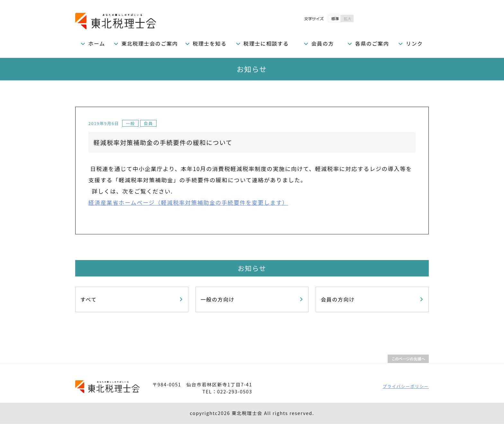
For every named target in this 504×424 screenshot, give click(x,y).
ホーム (97, 43)
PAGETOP (408, 359)
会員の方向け (338, 299)
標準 (334, 18)
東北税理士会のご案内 (149, 43)
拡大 (347, 18)
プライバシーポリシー (406, 386)
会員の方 (322, 43)
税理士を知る (210, 43)
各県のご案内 (372, 43)
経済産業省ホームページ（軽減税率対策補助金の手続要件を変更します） (188, 202)
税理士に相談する (266, 43)
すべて (89, 299)
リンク (414, 43)
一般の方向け (218, 299)
